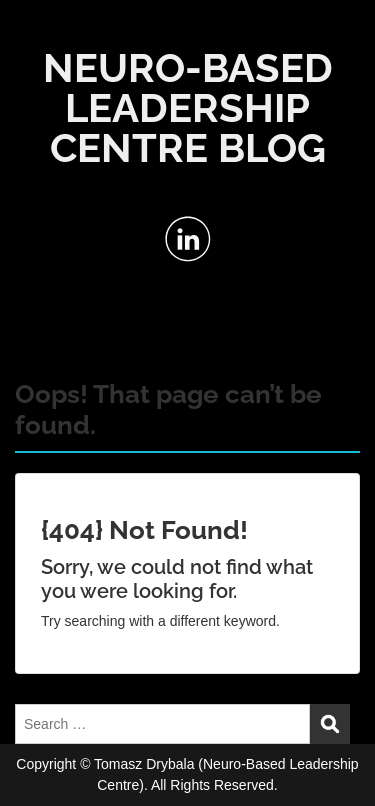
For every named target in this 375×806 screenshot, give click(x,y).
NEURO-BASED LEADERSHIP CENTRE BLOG (188, 107)
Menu (36, 34)
